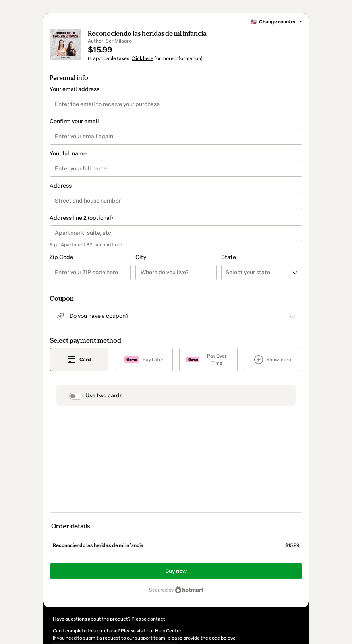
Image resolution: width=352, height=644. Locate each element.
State (186, 267)
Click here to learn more (152, 576)
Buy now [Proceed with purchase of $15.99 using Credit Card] (176, 487)
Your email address (74, 99)
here (131, 605)
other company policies (102, 598)
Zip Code (61, 267)
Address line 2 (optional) (81, 227)
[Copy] (112, 563)
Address (61, 195)
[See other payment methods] (273, 369)
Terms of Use (255, 591)
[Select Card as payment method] (79, 369)
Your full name (68, 163)
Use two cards (104, 405)
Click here (142, 68)
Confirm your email (74, 131)
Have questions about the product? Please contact (109, 535)
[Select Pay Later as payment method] (144, 369)
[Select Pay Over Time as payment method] (208, 369)
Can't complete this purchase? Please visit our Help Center (117, 547)
